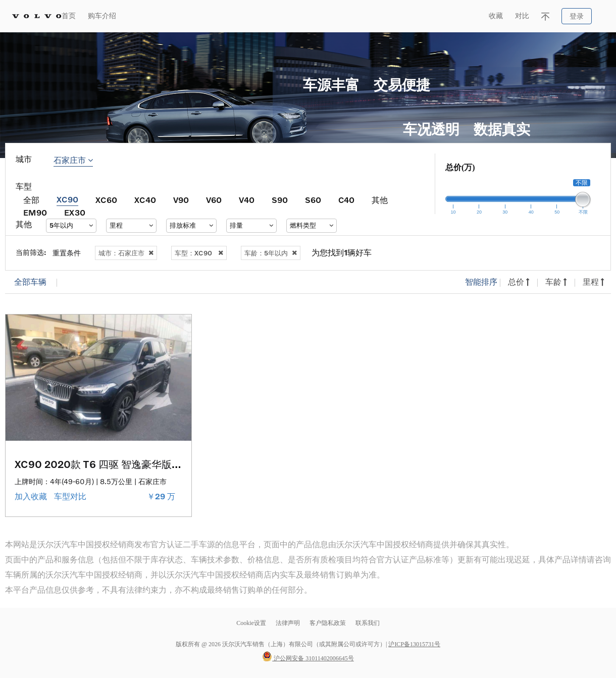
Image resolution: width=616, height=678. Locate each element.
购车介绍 (102, 16)
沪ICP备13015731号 (414, 644)
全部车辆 (30, 282)
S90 (280, 200)
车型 (24, 187)
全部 (31, 200)
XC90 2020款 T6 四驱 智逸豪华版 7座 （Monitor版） (138, 464)
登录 (577, 16)
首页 (69, 16)
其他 (380, 200)
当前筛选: (31, 252)
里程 (594, 282)
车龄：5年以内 (271, 253)
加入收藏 (32, 497)
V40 (247, 200)
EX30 (75, 212)
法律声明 (289, 623)
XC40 (145, 200)
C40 (346, 200)
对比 (522, 16)
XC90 (67, 199)
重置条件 (67, 253)
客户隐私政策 (328, 623)
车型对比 (71, 497)
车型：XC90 (199, 253)
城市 (24, 159)
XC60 (106, 200)
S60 (313, 200)
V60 (214, 200)
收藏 (496, 16)
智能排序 (481, 282)
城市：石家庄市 (126, 253)
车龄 (556, 282)
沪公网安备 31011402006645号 (308, 658)
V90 (181, 200)
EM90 (35, 212)
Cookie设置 (251, 623)
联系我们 (368, 623)
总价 (519, 282)
